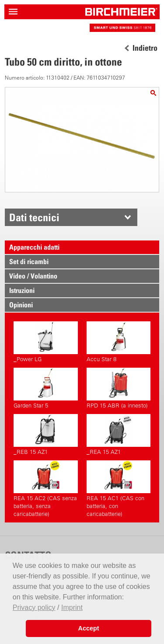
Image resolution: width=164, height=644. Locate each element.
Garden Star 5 (45, 388)
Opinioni (21, 305)
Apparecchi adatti (34, 247)
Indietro (145, 48)
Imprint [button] (72, 607)
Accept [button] (89, 628)
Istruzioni (22, 290)
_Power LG (45, 342)
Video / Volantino (33, 276)
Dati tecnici (34, 217)
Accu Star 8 (119, 342)
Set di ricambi (29, 261)
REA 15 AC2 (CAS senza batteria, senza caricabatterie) (45, 489)
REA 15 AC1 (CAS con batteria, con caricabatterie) (119, 489)
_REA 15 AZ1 (119, 435)
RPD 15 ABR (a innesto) (119, 388)
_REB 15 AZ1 (45, 435)
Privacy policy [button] (34, 607)
